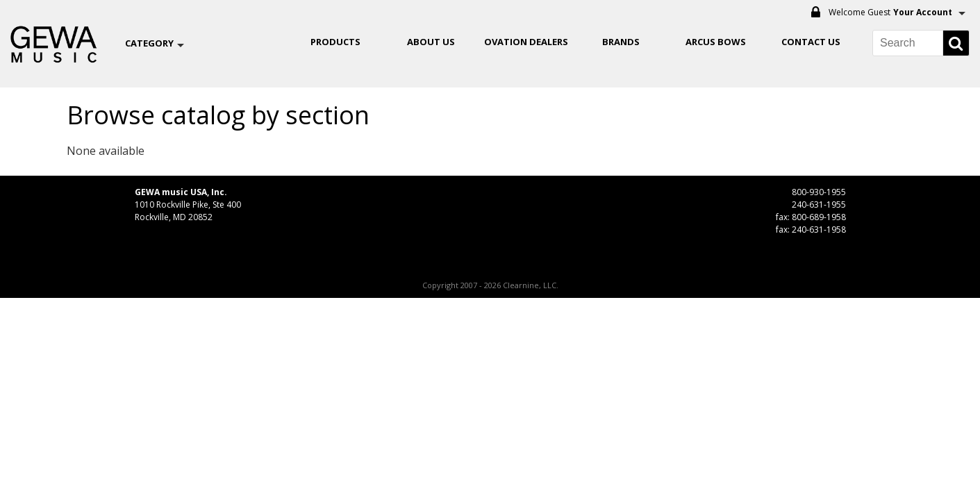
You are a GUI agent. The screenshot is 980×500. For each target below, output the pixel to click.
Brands (621, 42)
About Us (431, 42)
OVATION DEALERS (526, 42)
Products (335, 42)
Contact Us (811, 42)
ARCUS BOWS (716, 42)
